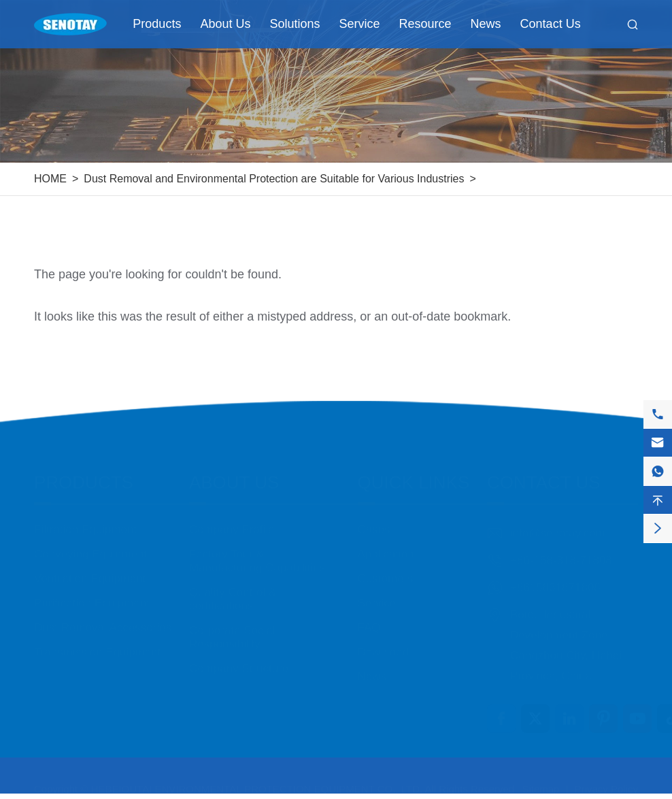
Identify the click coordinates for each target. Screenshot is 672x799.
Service (360, 24)
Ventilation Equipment (90, 566)
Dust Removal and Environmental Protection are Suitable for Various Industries (274, 179)
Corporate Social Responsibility (232, 624)
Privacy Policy (606, 783)
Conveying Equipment (90, 541)
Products (157, 24)
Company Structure (239, 656)
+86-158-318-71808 (561, 548)
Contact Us (551, 24)
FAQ (369, 615)
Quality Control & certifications (233, 586)
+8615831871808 (555, 575)
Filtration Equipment (85, 517)
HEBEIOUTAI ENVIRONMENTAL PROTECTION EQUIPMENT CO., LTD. (257, 783)
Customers (386, 566)
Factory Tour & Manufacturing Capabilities (257, 548)
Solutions (295, 24)
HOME (50, 179)
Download (384, 639)
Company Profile (232, 517)
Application (386, 541)
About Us (225, 24)
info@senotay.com (558, 520)
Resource (425, 24)
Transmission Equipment (97, 639)
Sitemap (540, 783)
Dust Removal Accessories (103, 615)
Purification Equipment (92, 590)
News (486, 24)
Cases (374, 517)
